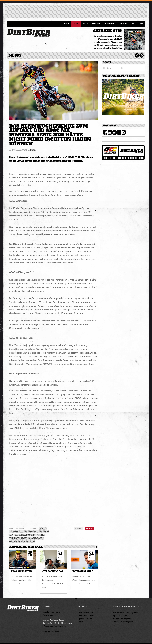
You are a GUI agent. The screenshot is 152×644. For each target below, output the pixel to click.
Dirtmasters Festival (86, 616)
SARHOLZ (43, 528)
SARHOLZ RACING (30, 532)
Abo (134, 24)
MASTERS (25, 538)
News (76, 24)
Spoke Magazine (120, 616)
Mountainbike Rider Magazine (126, 613)
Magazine (123, 24)
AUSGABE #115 (107, 31)
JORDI (33, 535)
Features (96, 24)
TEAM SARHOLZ (16, 532)
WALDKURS (30, 542)
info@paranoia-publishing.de (54, 626)
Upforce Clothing (85, 619)
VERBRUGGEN (15, 538)
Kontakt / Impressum (51, 612)
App (141, 24)
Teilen (78, 529)
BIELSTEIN (21, 542)
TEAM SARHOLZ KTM (22, 535)
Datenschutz (47, 615)
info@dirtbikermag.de (52, 631)
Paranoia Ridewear (85, 613)
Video (85, 24)
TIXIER (38, 535)
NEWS (33, 150)
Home (67, 24)
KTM (11, 535)
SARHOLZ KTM (43, 532)
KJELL (43, 535)
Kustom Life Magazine (122, 619)
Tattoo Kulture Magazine (123, 622)
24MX (81, 622)
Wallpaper (110, 24)
